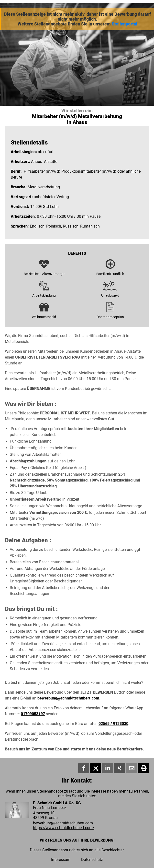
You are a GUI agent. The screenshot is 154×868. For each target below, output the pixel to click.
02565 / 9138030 (113, 724)
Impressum (61, 860)
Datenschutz (92, 860)
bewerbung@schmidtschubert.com (68, 698)
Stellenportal (125, 24)
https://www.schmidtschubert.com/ (64, 828)
